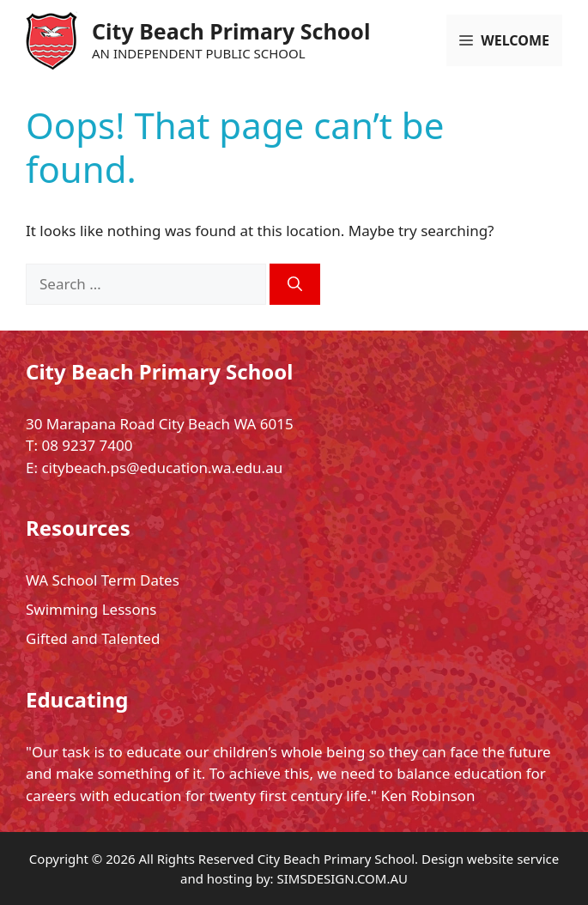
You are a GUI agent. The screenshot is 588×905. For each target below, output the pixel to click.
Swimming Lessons (91, 609)
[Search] (295, 284)
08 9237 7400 (87, 445)
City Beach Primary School (231, 31)
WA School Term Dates (103, 580)
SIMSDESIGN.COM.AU (342, 878)
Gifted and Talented (93, 638)
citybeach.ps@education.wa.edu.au (162, 468)
